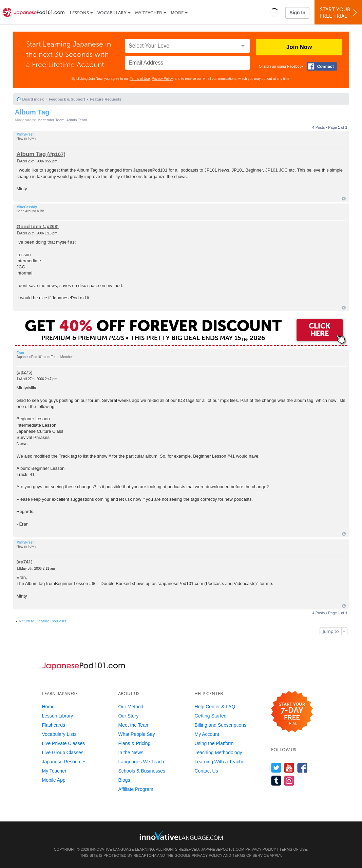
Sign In (297, 13)
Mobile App (54, 780)
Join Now (299, 47)
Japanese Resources (64, 762)
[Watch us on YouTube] (289, 768)
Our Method (131, 707)
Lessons (79, 13)
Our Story (128, 716)
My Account (207, 734)
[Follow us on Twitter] (276, 768)
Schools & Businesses (142, 771)
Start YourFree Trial (339, 13)
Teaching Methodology (218, 752)
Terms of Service (250, 855)
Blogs (124, 780)
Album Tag (32, 112)
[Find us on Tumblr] (276, 781)
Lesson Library (58, 716)
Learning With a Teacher (220, 762)
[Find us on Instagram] (289, 781)
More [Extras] (177, 13)
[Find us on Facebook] (302, 768)
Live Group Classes (63, 752)
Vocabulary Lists (59, 734)
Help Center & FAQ (215, 707)
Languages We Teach (141, 762)
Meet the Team (134, 725)
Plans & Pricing (134, 743)
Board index (33, 99)
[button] (274, 12)
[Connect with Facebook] (322, 66)
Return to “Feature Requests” (43, 621)
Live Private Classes (64, 743)
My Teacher (149, 13)
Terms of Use (140, 79)
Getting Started (210, 716)
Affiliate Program (136, 789)
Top (344, 199)
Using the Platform (214, 743)
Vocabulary (112, 13)
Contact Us (206, 771)
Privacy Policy (162, 79)
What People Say (136, 734)
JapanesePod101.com (223, 849)
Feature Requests (106, 99)
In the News (131, 752)
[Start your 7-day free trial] (292, 712)
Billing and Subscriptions (220, 725)
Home (48, 707)
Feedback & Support (67, 99)
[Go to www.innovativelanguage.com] (181, 836)
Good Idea (29, 226)
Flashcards (54, 725)
